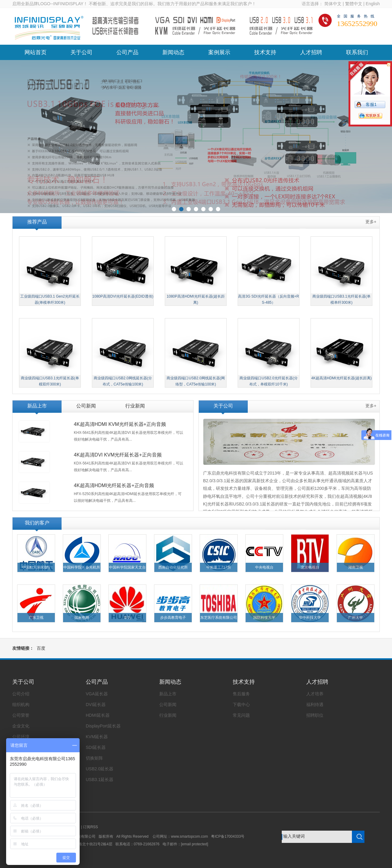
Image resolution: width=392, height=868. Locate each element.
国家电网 (82, 618)
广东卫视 (36, 618)
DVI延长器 (96, 705)
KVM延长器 (97, 737)
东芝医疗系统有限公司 (219, 618)
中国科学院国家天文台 (127, 567)
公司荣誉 (21, 715)
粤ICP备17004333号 (228, 836)
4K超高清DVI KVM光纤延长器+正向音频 (118, 455)
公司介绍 (21, 694)
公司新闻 (86, 406)
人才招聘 (311, 52)
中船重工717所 (219, 567)
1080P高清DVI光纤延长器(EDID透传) (123, 296)
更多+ (371, 222)
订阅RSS (90, 827)
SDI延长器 (96, 747)
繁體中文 (354, 4)
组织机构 (21, 705)
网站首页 (36, 52)
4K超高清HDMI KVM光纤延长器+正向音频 (120, 424)
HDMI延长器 (98, 715)
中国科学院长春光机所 (82, 567)
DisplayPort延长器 (103, 726)
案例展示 (219, 52)
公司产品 (127, 52)
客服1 (371, 104)
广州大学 (356, 618)
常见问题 (241, 715)
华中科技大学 (310, 618)
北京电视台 (310, 567)
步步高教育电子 (173, 618)
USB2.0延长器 (100, 769)
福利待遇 (315, 705)
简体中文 (333, 4)
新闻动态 (173, 52)
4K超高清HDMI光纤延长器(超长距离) (341, 378)
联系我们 (357, 52)
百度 (41, 648)
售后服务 (241, 694)
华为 (127, 618)
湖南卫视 (356, 567)
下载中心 (241, 705)
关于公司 (81, 52)
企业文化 (21, 726)
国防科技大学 (264, 618)
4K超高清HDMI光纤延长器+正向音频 (114, 485)
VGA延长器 (97, 694)
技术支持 (265, 52)
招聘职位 (315, 715)
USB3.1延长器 (100, 780)
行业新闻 (135, 406)
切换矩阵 (94, 758)
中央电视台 (264, 567)
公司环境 (21, 737)
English (373, 4)
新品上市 (37, 406)
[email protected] (195, 844)
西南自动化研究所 (173, 567)
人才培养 (315, 694)
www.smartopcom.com (191, 836)
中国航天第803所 (36, 567)
